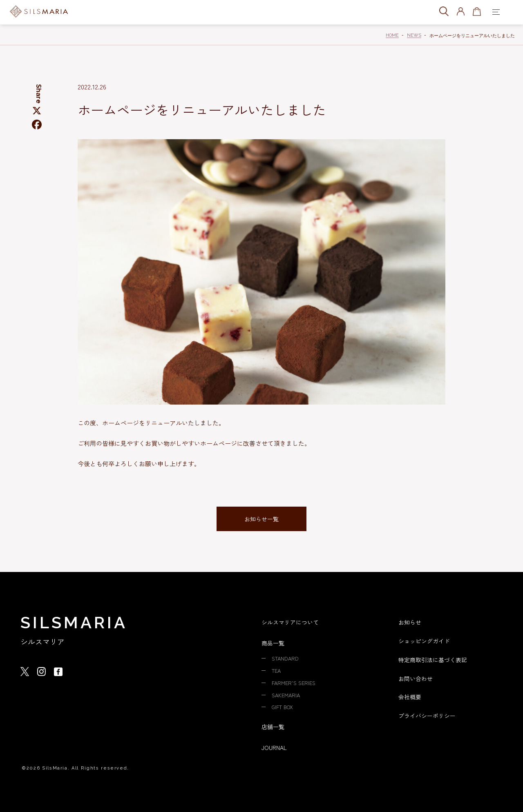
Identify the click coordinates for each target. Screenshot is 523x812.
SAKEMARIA (287, 694)
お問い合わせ (417, 677)
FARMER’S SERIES (295, 682)
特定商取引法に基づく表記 (435, 659)
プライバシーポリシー (429, 714)
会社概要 (411, 696)
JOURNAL (275, 746)
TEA (277, 670)
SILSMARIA (74, 623)
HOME (392, 35)
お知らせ (411, 622)
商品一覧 (274, 643)
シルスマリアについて (292, 622)
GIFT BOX (284, 706)
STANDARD (287, 658)
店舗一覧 (274, 725)
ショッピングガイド (426, 641)
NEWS (414, 35)
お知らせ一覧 (261, 519)
